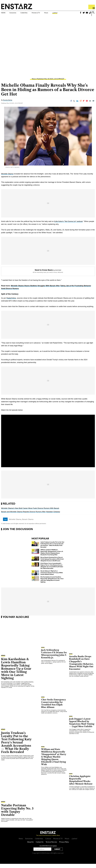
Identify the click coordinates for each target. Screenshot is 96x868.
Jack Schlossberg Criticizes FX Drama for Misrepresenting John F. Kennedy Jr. (54, 658)
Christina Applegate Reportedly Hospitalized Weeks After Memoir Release (81, 784)
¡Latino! (71, 13)
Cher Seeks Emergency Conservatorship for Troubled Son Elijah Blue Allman (54, 708)
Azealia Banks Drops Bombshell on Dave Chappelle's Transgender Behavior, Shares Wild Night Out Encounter (81, 667)
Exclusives (17, 13)
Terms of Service (51, 846)
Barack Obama (28, 524)
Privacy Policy (64, 846)
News (34, 83)
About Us (30, 846)
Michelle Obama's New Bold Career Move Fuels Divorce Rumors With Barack (30, 512)
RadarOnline (11, 302)
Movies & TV (46, 14)
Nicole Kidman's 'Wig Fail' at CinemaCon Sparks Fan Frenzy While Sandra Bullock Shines (52, 577)
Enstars (17, 6)
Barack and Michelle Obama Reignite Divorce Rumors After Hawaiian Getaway (31, 516)
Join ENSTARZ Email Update (48, 850)
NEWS (4, 13)
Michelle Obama (7, 178)
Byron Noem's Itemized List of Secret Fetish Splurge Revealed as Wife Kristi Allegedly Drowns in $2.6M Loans (52, 563)
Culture (48, 843)
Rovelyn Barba (8, 104)
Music (59, 13)
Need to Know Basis (44, 274)
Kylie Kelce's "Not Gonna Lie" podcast (68, 226)
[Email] (90, 105)
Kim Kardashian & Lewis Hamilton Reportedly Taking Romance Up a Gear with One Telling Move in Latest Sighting (52, 584)
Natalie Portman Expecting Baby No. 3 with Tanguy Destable (17, 814)
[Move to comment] (93, 105)
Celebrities (33, 13)
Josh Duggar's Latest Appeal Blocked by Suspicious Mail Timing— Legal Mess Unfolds (82, 727)
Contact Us (40, 846)
